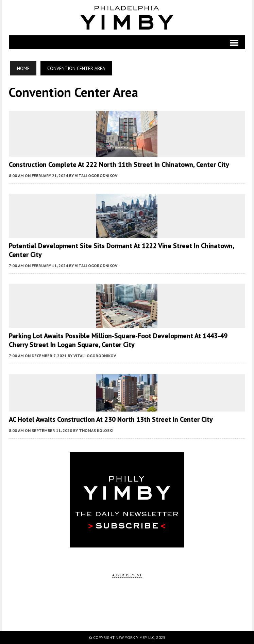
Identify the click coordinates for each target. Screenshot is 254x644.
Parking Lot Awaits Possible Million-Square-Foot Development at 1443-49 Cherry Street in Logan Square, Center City (118, 340)
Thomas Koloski (96, 430)
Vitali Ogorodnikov (96, 176)
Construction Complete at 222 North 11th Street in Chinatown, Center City (119, 164)
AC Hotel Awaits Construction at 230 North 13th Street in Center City (111, 419)
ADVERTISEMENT (127, 575)
